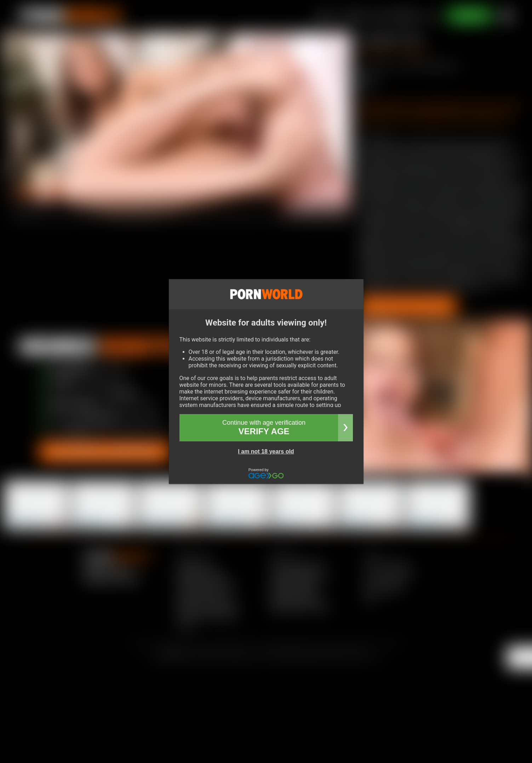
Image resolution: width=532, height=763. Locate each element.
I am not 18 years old (266, 451)
